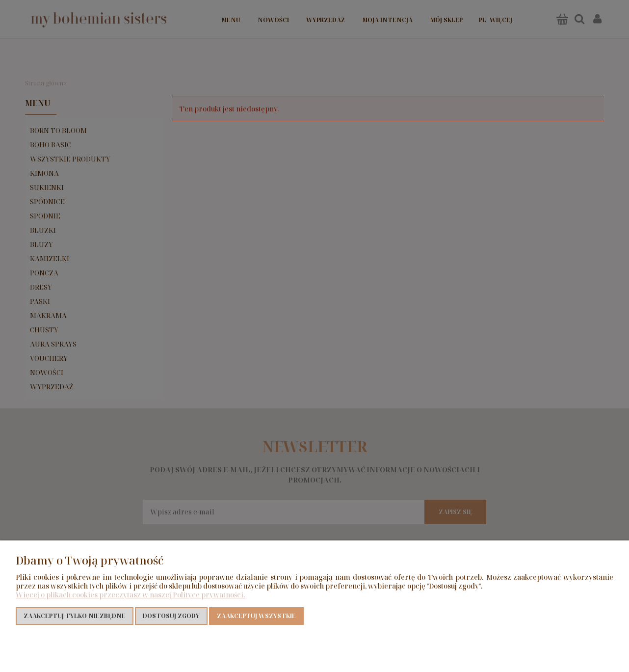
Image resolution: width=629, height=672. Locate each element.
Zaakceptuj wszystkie (256, 616)
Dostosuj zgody (171, 616)
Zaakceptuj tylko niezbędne (75, 616)
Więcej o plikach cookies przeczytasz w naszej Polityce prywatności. (131, 595)
